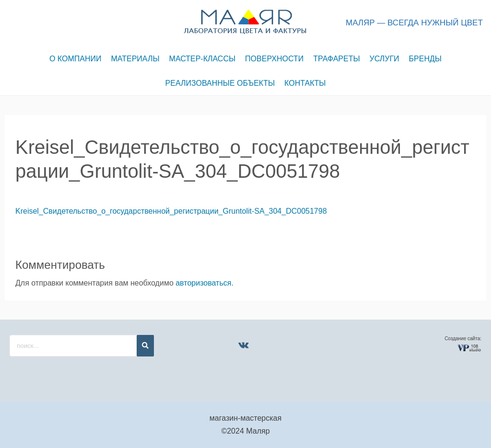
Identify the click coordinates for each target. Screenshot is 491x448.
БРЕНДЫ (425, 59)
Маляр (258, 431)
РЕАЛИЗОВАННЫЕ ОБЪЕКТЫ (220, 83)
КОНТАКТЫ (305, 83)
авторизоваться (203, 283)
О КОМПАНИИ (76, 59)
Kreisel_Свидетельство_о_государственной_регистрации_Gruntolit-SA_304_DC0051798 (171, 211)
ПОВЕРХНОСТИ (274, 59)
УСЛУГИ (385, 59)
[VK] (244, 345)
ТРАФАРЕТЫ (336, 59)
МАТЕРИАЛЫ (135, 59)
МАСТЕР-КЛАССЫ (203, 59)
